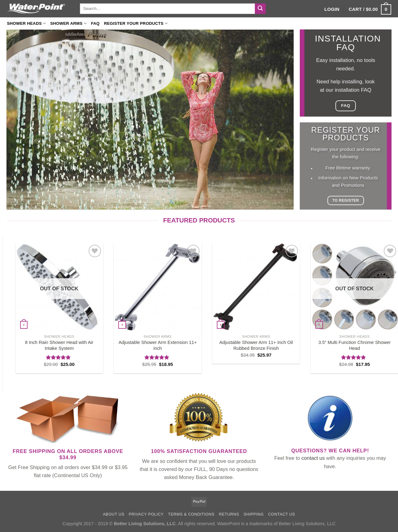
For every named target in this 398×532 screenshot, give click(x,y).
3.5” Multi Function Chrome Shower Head (354, 345)
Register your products (136, 23)
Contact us (282, 514)
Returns (229, 514)
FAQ (95, 23)
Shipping (254, 514)
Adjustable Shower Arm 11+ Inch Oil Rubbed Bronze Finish (256, 345)
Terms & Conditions (191, 514)
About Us (114, 514)
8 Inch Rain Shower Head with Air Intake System (59, 345)
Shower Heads (27, 23)
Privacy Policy (146, 514)
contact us (313, 458)
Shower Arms (68, 23)
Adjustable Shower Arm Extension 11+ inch (158, 345)
